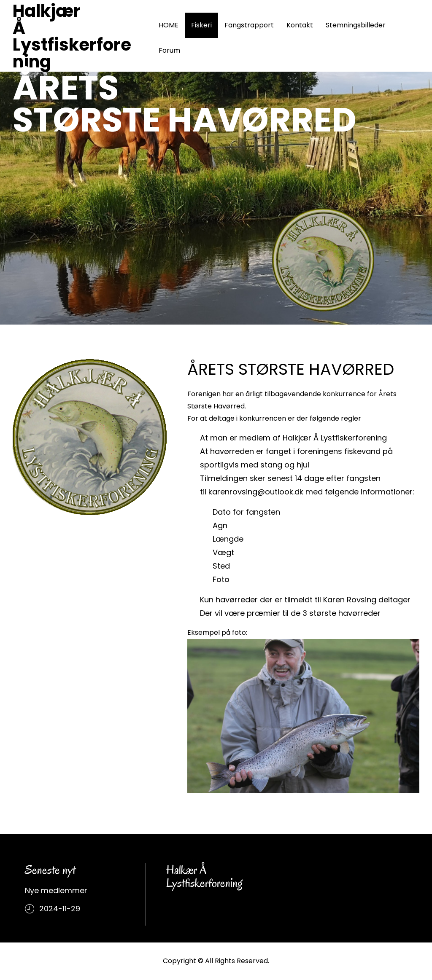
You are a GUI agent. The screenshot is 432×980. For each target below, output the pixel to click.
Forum (169, 50)
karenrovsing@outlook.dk (256, 492)
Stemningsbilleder (356, 25)
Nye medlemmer (56, 890)
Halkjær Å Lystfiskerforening (72, 36)
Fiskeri (201, 25)
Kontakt (300, 25)
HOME (169, 25)
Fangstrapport (249, 25)
